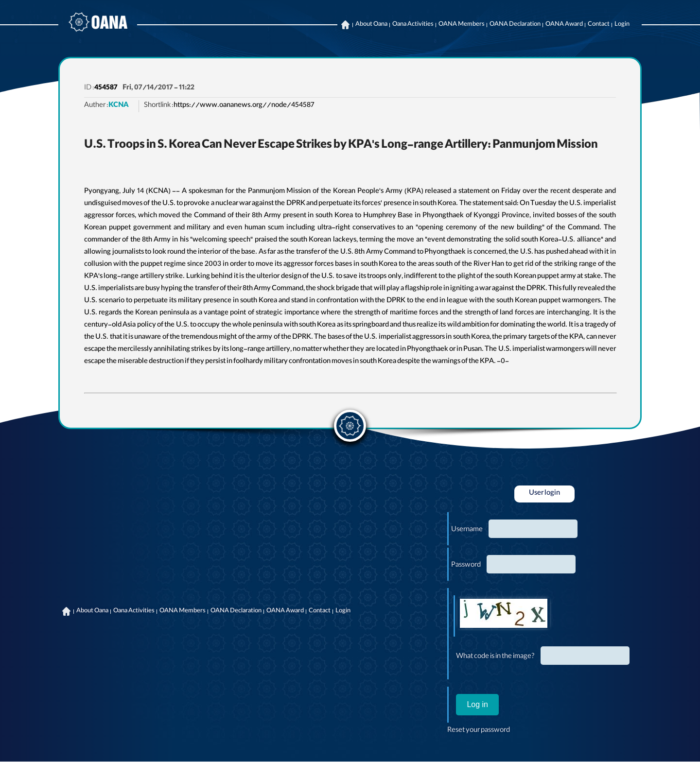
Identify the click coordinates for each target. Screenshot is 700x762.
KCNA (119, 106)
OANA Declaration (515, 25)
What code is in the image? (495, 657)
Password (466, 566)
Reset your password (479, 731)
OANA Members (462, 25)
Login (622, 25)
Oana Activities (413, 25)
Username (467, 530)
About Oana (371, 25)
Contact (599, 25)
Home (345, 25)
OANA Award (564, 25)
